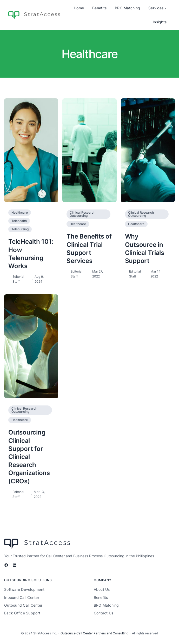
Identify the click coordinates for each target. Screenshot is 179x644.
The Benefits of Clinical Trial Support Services (89, 249)
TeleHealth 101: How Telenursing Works (31, 254)
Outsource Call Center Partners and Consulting (94, 633)
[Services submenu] (165, 8)
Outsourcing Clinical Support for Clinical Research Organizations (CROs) (29, 457)
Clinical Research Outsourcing (82, 214)
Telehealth (19, 221)
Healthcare (20, 212)
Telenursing (20, 229)
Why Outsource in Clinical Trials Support (145, 249)
